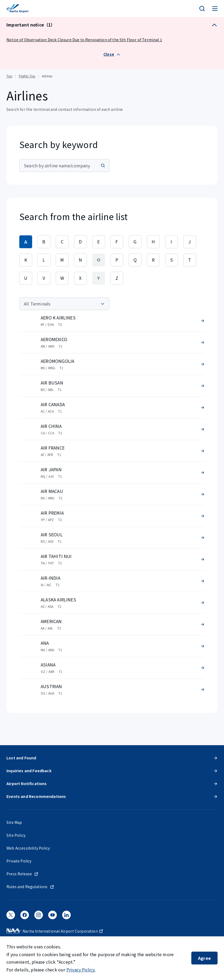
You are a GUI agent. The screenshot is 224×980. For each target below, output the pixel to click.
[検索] (202, 9)
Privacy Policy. (81, 970)
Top (9, 76)
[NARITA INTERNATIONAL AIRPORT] (17, 9)
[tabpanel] (112, 499)
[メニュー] (215, 9)
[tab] (26, 242)
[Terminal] (64, 304)
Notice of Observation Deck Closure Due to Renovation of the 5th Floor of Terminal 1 (84, 40)
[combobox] (64, 165)
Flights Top (27, 76)
